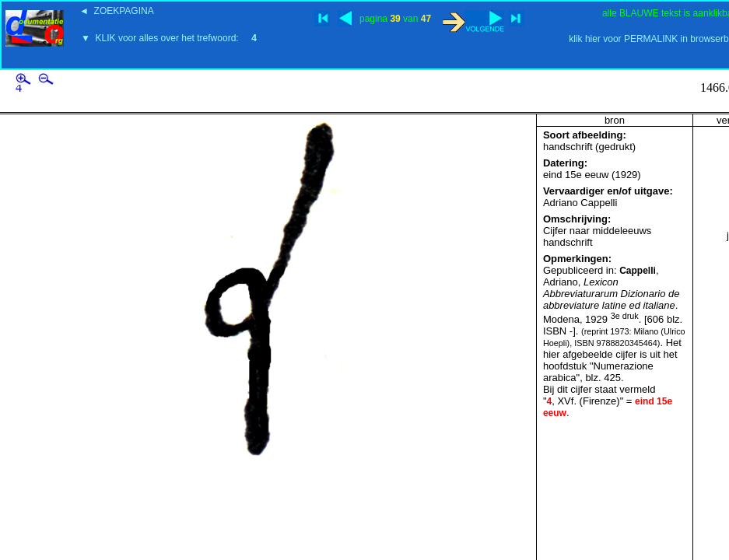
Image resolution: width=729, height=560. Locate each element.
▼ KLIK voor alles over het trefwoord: (169, 38)
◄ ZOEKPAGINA (117, 11)
